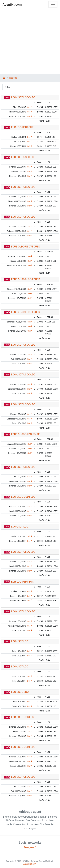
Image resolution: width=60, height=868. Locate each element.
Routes (13, 78)
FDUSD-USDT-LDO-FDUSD (26, 279)
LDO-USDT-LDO (20, 527)
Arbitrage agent (30, 812)
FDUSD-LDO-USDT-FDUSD (26, 247)
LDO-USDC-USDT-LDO (23, 497)
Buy (29, 116)
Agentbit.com (12, 4)
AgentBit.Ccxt (29, 864)
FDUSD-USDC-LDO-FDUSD (26, 434)
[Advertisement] (30, 42)
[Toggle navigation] (53, 4)
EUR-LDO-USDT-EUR (22, 127)
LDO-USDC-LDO (20, 692)
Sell (29, 107)
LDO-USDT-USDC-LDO (23, 97)
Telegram (29, 847)
